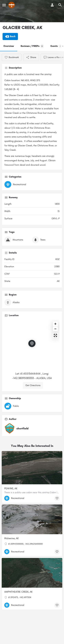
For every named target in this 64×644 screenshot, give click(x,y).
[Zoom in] (55, 324)
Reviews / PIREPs (32, 46)
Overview (9, 46)
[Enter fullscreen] (55, 335)
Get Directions (33, 385)
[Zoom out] (55, 329)
